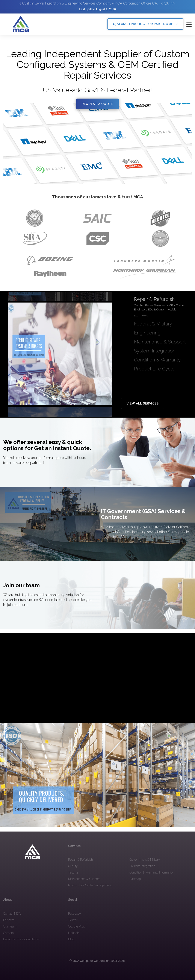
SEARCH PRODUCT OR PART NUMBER (145, 24)
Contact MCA (12, 914)
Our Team (10, 926)
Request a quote (97, 104)
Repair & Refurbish (81, 860)
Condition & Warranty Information (152, 872)
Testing (73, 872)
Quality (73, 866)
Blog (71, 939)
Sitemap (135, 879)
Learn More (141, 316)
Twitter (73, 920)
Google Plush (77, 926)
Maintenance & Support (84, 879)
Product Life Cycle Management (90, 885)
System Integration (142, 866)
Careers (8, 933)
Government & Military (145, 860)
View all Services (143, 403)
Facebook (75, 914)
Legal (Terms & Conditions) (21, 939)
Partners (9, 920)
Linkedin (74, 933)
